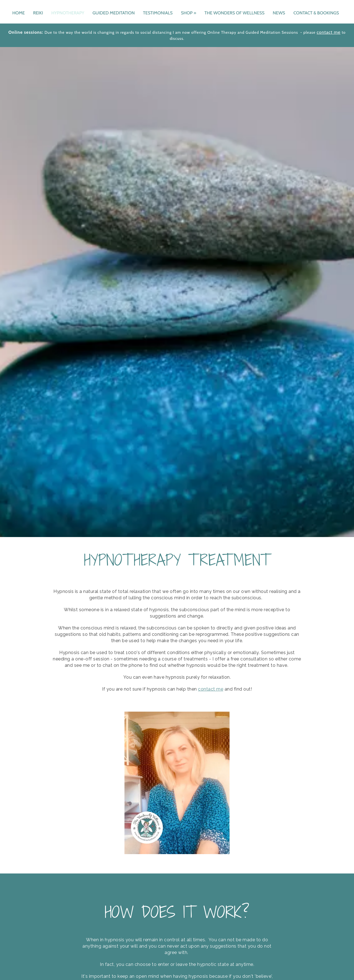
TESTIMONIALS (158, 13)
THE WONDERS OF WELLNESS (234, 13)
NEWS (279, 13)
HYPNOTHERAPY (68, 13)
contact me (329, 32)
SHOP (188, 13)
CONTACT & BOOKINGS (316, 13)
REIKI (38, 13)
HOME (18, 13)
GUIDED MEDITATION (114, 13)
